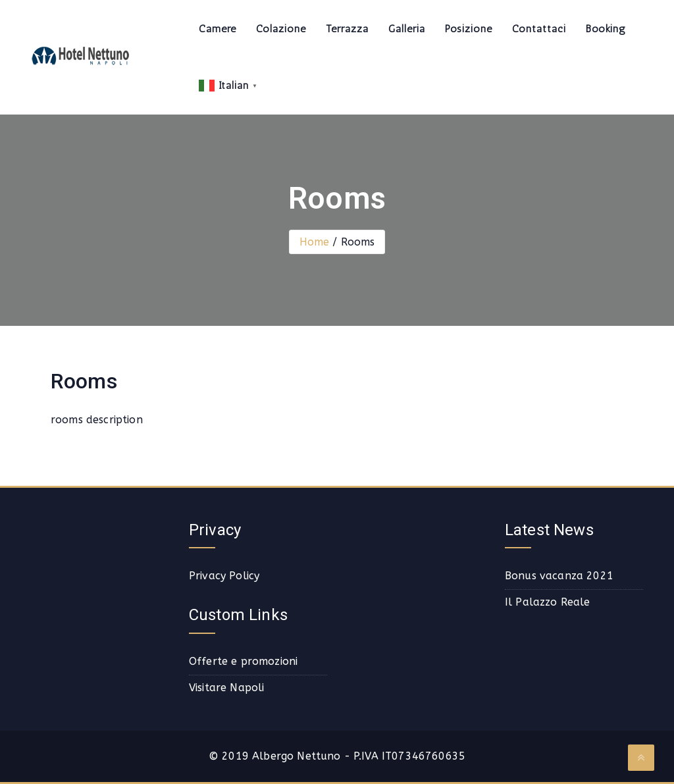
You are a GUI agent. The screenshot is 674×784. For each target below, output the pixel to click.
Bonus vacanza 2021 (559, 576)
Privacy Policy (224, 576)
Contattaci (539, 29)
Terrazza (347, 29)
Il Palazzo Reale (548, 602)
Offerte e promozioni (243, 661)
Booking (606, 29)
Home (315, 242)
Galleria (407, 29)
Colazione (281, 29)
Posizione (469, 29)
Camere (218, 29)
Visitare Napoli (226, 688)
